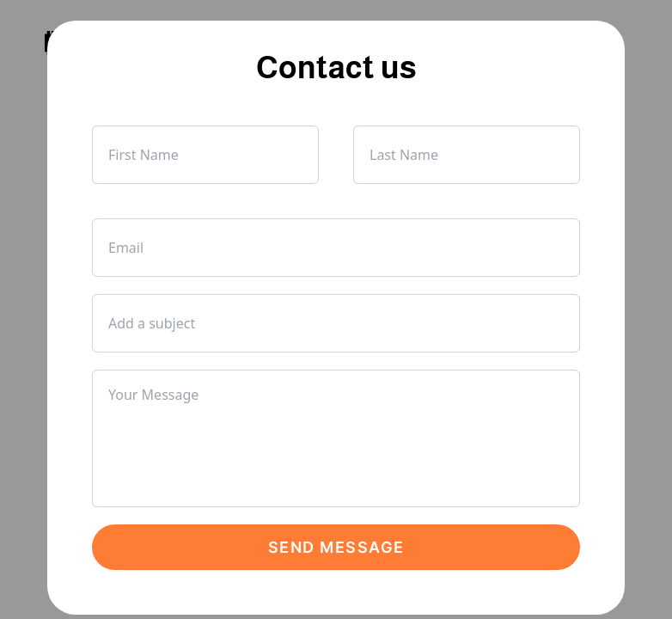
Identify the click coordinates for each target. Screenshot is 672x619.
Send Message (336, 547)
